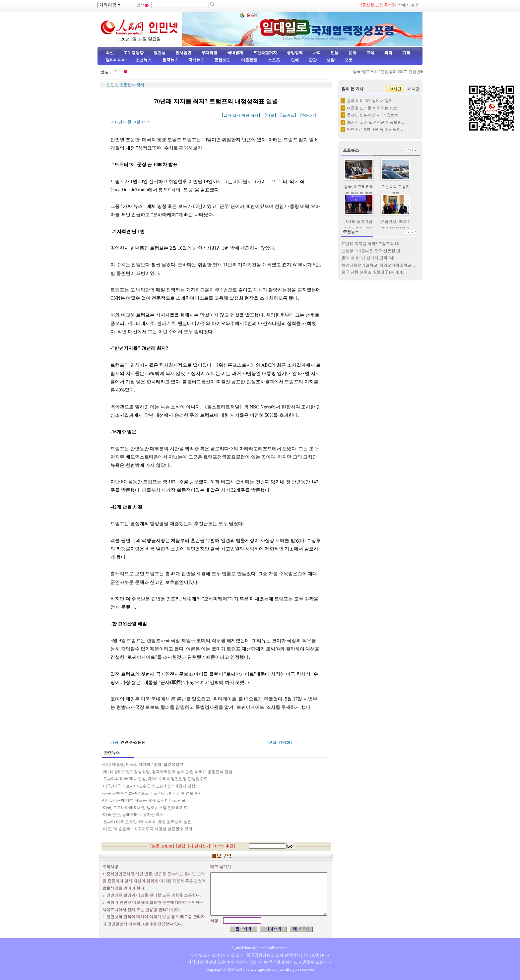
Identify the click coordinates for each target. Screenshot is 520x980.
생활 (331, 60)
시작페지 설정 (406, 5)
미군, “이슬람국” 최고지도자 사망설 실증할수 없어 (148, 829)
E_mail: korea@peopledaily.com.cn (260, 948)
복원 (245, 115)
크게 (236, 115)
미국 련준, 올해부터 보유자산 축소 (133, 815)
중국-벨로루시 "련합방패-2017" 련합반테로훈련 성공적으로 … (409, 72)
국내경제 (235, 53)
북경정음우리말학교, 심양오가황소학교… (378, 265)
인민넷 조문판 (119, 85)
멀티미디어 (116, 60)
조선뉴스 (144, 60)
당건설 (160, 53)
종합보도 (222, 60)
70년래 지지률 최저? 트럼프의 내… (372, 244)
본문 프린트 (162, 846)
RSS (325, 955)
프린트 (288, 115)
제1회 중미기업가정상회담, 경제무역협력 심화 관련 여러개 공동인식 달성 (168, 772)
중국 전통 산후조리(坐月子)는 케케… (374, 272)
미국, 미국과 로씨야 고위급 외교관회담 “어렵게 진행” (150, 786)
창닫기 (308, 115)
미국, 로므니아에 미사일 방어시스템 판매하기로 (145, 808)
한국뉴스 (170, 60)
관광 (313, 60)
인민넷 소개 (233, 955)
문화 (353, 53)
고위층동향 (134, 53)
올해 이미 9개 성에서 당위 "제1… (371, 258)
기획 (406, 53)
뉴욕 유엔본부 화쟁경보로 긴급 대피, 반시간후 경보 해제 (153, 793)
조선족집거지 (265, 53)
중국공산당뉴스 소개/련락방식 (273, 955)
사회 (317, 53)
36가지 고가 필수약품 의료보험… (376, 122)
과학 (388, 53)
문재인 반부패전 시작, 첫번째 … (375, 115)
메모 (270, 115)
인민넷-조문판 (133, 742)
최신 (110, 53)
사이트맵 (311, 955)
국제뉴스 (196, 60)
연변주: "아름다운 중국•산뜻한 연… (373, 251)
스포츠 (273, 60)
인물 (335, 53)
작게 (254, 115)
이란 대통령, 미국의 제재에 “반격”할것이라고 (143, 765)
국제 (140, 85)
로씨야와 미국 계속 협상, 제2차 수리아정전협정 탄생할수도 (155, 779)
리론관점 (249, 60)
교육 (370, 53)
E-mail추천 (224, 846)
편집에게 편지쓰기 (194, 846)
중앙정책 (295, 53)
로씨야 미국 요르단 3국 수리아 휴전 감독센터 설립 (147, 822)
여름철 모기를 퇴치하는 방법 (372, 108)
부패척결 (209, 53)
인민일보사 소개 (205, 955)
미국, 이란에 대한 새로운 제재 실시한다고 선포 (144, 800)
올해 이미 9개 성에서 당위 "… (373, 101)
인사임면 (183, 53)
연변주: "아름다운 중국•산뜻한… (376, 129)
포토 (349, 60)
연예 (294, 60)
